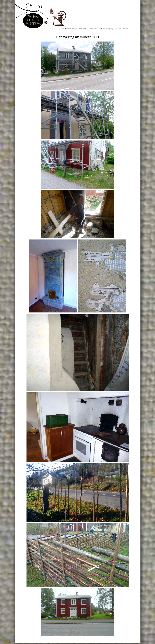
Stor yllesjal (110, 29)
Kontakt (125, 29)
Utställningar (83, 29)
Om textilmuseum (71, 29)
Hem (62, 29)
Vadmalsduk (92, 29)
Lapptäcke (101, 29)
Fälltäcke (118, 29)
